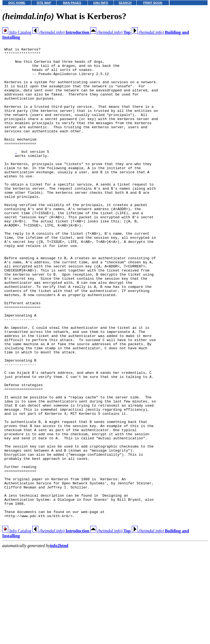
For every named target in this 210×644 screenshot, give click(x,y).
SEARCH (125, 3)
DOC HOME (17, 3)
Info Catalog (17, 32)
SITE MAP (44, 3)
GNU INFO (101, 3)
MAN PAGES (72, 3)
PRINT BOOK (153, 3)
